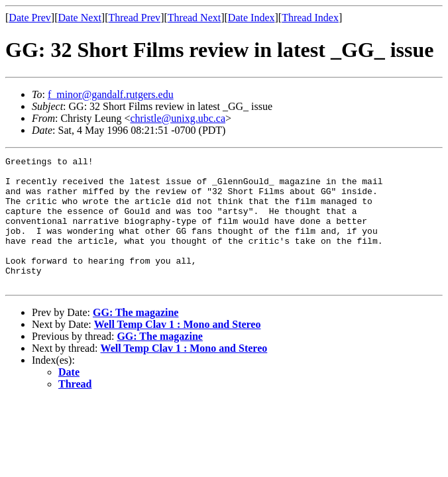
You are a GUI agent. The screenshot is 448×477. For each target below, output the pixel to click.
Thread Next (194, 18)
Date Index (252, 18)
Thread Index (310, 18)
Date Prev (30, 18)
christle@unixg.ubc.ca (178, 118)
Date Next (80, 18)
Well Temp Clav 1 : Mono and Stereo (178, 350)
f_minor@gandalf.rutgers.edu (111, 94)
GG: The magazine (136, 338)
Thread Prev (134, 18)
